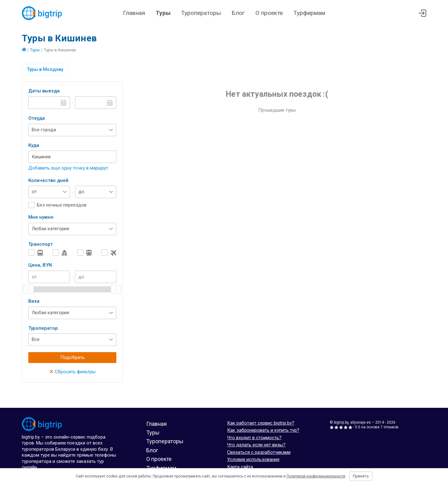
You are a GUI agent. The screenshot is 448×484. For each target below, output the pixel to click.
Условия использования (253, 459)
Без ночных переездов (62, 205)
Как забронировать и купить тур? (263, 430)
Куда (34, 145)
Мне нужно (41, 217)
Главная (134, 13)
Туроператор (43, 328)
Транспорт (41, 244)
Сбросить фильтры (72, 372)
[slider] (29, 289)
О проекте (269, 13)
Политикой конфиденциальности (316, 476)
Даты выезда (44, 91)
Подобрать (72, 357)
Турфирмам (309, 13)
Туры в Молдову (45, 69)
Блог (238, 13)
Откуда (37, 118)
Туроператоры (201, 13)
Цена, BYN (40, 265)
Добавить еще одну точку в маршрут (68, 168)
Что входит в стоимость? (254, 438)
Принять (361, 476)
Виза (34, 301)
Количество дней (48, 180)
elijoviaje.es (361, 422)
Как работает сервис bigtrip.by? (261, 423)
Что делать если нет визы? (256, 445)
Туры (163, 13)
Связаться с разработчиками (259, 452)
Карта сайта (240, 467)
